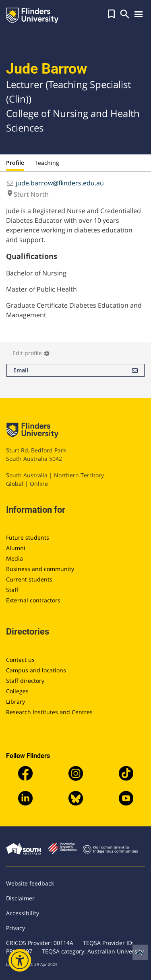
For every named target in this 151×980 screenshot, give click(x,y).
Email (75, 370)
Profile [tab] (15, 163)
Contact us (20, 660)
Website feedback (30, 883)
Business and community (40, 569)
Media (14, 558)
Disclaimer (20, 898)
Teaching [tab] (47, 163)
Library (16, 702)
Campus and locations (36, 670)
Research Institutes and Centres (49, 712)
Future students (28, 537)
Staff (12, 590)
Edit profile (31, 353)
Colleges (17, 691)
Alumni (16, 548)
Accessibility (23, 913)
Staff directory (25, 681)
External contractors (33, 600)
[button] (111, 14)
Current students (29, 579)
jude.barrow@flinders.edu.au (60, 183)
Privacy (16, 928)
